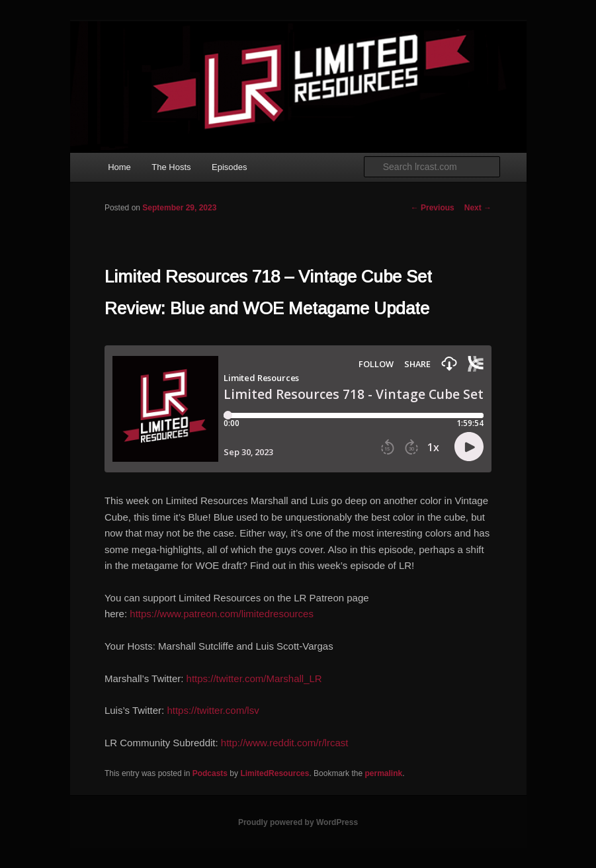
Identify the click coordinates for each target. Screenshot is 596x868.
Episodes (229, 167)
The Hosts (171, 167)
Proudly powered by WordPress (298, 822)
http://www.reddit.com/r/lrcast (285, 743)
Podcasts (210, 773)
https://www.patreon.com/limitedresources (222, 614)
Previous (433, 208)
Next (478, 208)
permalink (383, 773)
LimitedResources (275, 773)
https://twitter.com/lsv (213, 710)
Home (119, 167)
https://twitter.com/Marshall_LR (254, 678)
